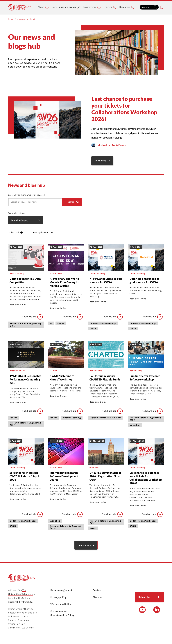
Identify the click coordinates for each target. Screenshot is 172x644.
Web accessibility (61, 606)
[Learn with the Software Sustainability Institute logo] (19, 7)
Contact (97, 591)
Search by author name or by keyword (26, 195)
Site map (98, 599)
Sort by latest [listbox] (43, 233)
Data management (61, 591)
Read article (32, 317)
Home (11, 19)
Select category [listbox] (26, 220)
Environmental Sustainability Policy (62, 615)
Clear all (16, 233)
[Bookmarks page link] (162, 7)
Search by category (17, 213)
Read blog (100, 161)
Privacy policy (58, 599)
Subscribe (144, 598)
